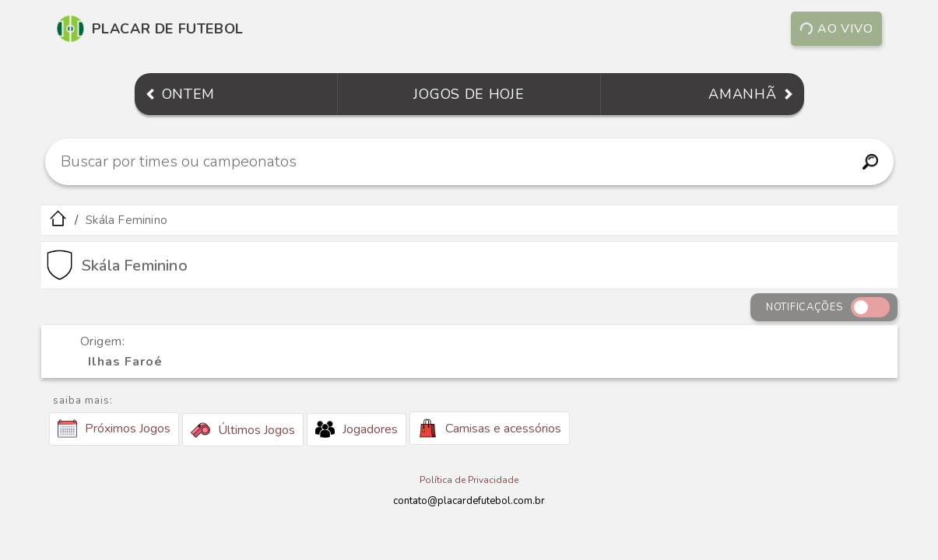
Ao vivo (836, 29)
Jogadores (357, 429)
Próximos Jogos (114, 429)
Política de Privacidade (469, 480)
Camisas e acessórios (490, 428)
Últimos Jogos (243, 430)
